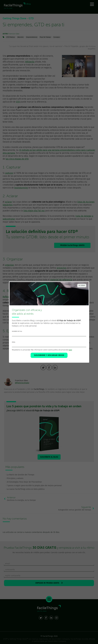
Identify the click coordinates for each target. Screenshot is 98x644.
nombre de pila (17, 331)
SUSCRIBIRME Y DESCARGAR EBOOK (49, 355)
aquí (70, 350)
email (14, 342)
